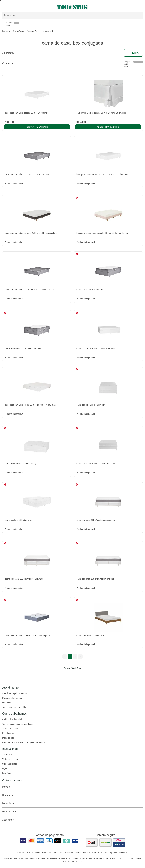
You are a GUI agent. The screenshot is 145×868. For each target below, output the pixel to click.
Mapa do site (8, 738)
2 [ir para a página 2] (75, 656)
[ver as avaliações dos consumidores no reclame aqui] (105, 842)
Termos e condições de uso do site (18, 724)
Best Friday (7, 773)
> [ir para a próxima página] (80, 656)
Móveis (6, 31)
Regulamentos (9, 733)
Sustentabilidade (10, 764)
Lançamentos (48, 31)
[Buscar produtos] (72, 15)
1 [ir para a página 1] (70, 656)
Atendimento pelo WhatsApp (15, 693)
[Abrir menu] (24, 7)
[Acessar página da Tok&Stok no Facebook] (60, 674)
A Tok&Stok (7, 755)
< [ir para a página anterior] (65, 656)
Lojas (5, 768)
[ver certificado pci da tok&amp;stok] (119, 842)
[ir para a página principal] (72, 7)
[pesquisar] (139, 16)
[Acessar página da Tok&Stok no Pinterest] (77, 674)
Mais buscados (72, 812)
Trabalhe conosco (10, 759)
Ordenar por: (9, 63)
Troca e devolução (11, 729)
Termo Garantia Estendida (14, 707)
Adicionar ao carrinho (37, 127)
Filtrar (133, 53)
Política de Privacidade (13, 719)
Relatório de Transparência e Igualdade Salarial (24, 742)
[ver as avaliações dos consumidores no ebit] (92, 842)
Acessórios (18, 31)
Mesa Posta (72, 803)
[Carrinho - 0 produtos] (141, 7)
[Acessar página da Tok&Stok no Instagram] (68, 674)
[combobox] (31, 64)
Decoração (72, 795)
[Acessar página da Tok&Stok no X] (85, 674)
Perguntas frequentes (12, 698)
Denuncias (7, 703)
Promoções (33, 31)
